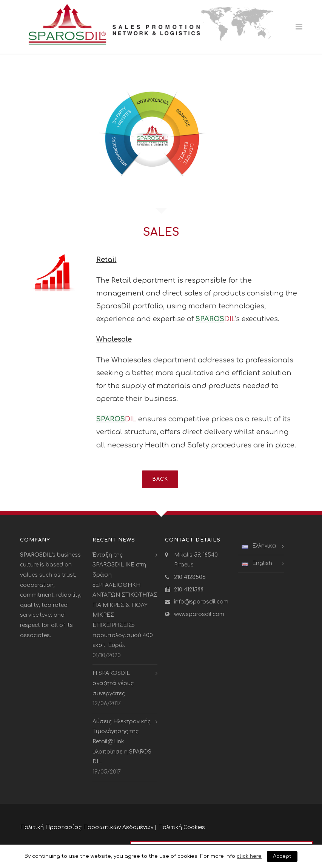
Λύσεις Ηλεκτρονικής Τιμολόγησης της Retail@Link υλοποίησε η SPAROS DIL (122, 742)
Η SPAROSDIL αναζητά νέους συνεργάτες (113, 683)
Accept (282, 856)
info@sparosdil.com (201, 602)
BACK (160, 479)
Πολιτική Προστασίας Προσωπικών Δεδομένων (87, 827)
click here (249, 856)
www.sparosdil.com (199, 614)
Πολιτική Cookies (182, 827)
